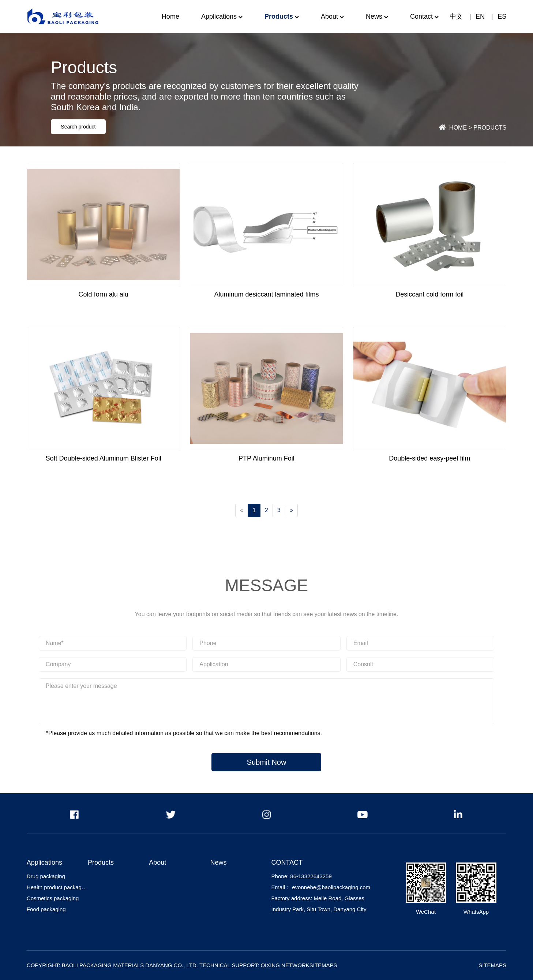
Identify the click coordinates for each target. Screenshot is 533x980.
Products (282, 16)
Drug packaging (46, 876)
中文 (456, 16)
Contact (424, 16)
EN (480, 16)
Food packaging (46, 909)
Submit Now (267, 762)
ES (502, 16)
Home (170, 16)
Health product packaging (58, 887)
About (332, 16)
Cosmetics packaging (53, 898)
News (377, 16)
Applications (222, 16)
